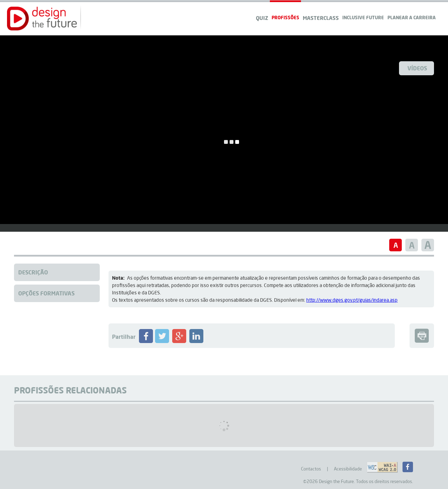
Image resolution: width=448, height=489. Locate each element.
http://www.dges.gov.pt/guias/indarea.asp (352, 300)
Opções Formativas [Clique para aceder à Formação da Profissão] (46, 293)
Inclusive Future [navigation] (363, 17)
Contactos (311, 469)
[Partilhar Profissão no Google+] (179, 341)
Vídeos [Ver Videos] (417, 68)
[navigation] (412, 11)
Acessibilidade (348, 469)
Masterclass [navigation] (321, 18)
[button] (42, 19)
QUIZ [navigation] (262, 18)
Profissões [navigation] (285, 17)
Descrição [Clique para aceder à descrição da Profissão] (33, 272)
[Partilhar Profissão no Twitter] (162, 341)
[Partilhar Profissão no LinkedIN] (196, 341)
